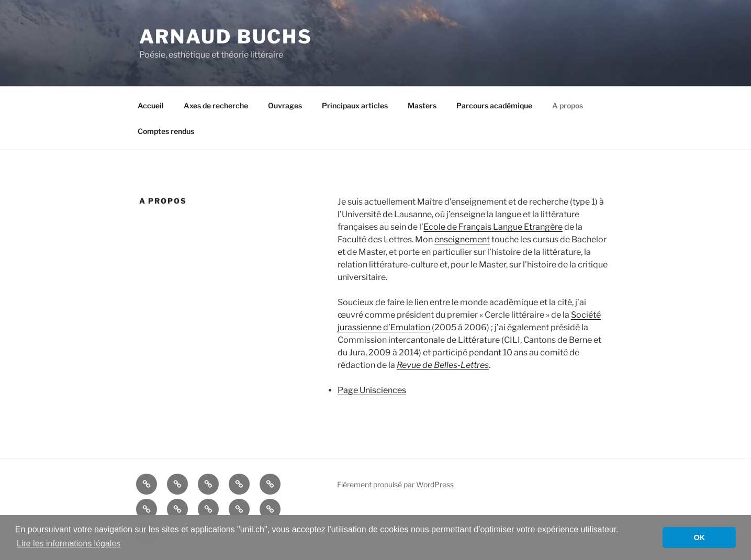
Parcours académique (494, 105)
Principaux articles (355, 105)
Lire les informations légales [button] (69, 544)
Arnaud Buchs (226, 37)
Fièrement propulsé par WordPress (395, 484)
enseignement (462, 239)
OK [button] (699, 537)
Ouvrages (285, 105)
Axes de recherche (216, 105)
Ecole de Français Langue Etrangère (493, 227)
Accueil (151, 105)
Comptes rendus (166, 131)
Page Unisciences (372, 390)
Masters (422, 105)
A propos (568, 105)
